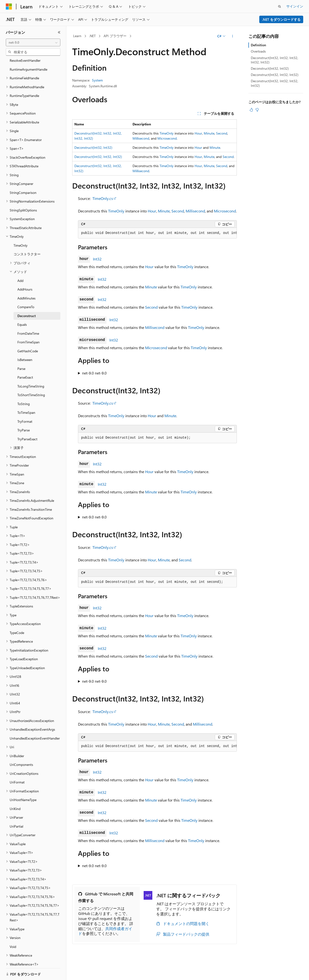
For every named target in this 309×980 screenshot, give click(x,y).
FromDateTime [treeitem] (28, 317)
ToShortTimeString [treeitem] (31, 378)
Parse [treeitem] (21, 352)
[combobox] (33, 42)
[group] (157, 233)
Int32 (97, 259)
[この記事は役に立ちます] (251, 110)
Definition (258, 45)
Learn (77, 36)
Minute (209, 133)
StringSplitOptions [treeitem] (23, 194)
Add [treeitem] (20, 264)
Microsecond (167, 138)
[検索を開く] (280, 7)
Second (222, 133)
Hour (198, 133)
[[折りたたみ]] (59, 32)
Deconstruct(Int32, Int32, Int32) (98, 157)
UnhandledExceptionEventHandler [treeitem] (35, 722)
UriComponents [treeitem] (21, 748)
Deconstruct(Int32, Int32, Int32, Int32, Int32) (274, 60)
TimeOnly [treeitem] (21, 229)
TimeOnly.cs (103, 198)
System (97, 80)
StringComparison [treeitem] (23, 176)
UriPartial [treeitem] (16, 810)
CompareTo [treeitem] (26, 290)
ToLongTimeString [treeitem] (31, 370)
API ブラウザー (115, 36)
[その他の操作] (233, 36)
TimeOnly (167, 133)
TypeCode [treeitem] (17, 616)
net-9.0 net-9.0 (94, 373)
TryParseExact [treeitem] (27, 422)
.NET (92, 36)
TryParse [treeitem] (24, 413)
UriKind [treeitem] (15, 792)
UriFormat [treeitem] (17, 766)
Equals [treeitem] (22, 308)
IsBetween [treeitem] (25, 343)
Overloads (258, 51)
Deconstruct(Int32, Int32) (93, 147)
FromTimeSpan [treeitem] (28, 325)
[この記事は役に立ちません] (257, 110)
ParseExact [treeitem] (25, 361)
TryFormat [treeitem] (25, 405)
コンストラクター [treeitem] (27, 237)
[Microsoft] (9, 7)
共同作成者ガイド (105, 931)
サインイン (295, 6)
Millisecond (141, 138)
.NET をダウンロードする (281, 19)
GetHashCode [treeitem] (28, 334)
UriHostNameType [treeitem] (23, 783)
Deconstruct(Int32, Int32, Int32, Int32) (274, 83)
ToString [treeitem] (24, 387)
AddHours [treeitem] (25, 273)
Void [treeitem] (13, 930)
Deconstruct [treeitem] (27, 299)
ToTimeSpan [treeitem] (26, 396)
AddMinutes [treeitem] (26, 282)
